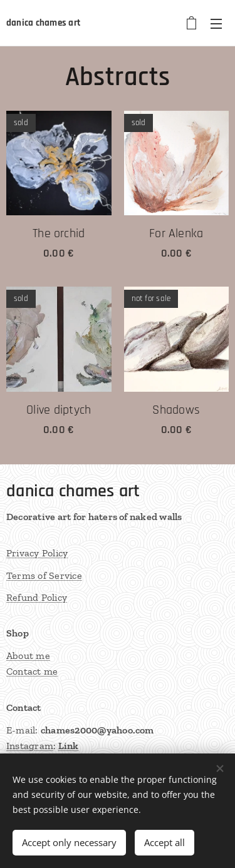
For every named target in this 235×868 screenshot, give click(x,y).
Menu (216, 24)
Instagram (30, 746)
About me (28, 656)
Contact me (32, 672)
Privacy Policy (37, 553)
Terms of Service (44, 575)
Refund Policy (37, 597)
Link (69, 746)
